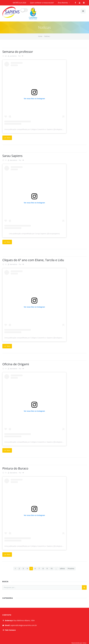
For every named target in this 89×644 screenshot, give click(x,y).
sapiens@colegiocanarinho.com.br (24, 625)
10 (51, 569)
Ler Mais (7, 138)
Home (40, 36)
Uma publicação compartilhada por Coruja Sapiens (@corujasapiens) (34, 234)
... (56, 569)
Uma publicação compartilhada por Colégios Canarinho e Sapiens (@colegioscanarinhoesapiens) (40, 129)
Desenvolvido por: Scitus (79, 643)
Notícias (47, 36)
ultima (62, 569)
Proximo (71, 569)
